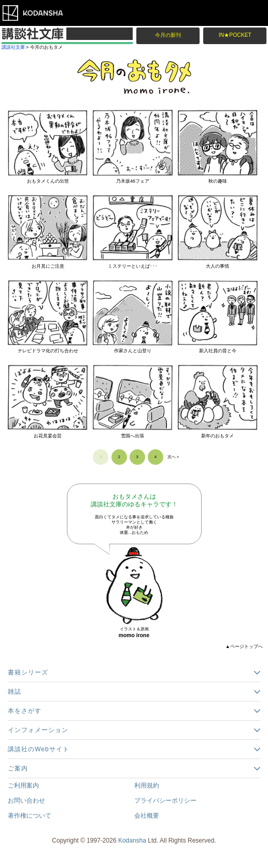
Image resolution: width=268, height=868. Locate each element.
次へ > (173, 457)
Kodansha (132, 841)
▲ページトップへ (244, 647)
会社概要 (147, 816)
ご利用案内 (23, 786)
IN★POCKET (235, 35)
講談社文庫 (13, 47)
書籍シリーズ (28, 672)
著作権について (30, 816)
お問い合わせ (26, 801)
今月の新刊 (168, 35)
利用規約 (147, 786)
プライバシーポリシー (165, 801)
